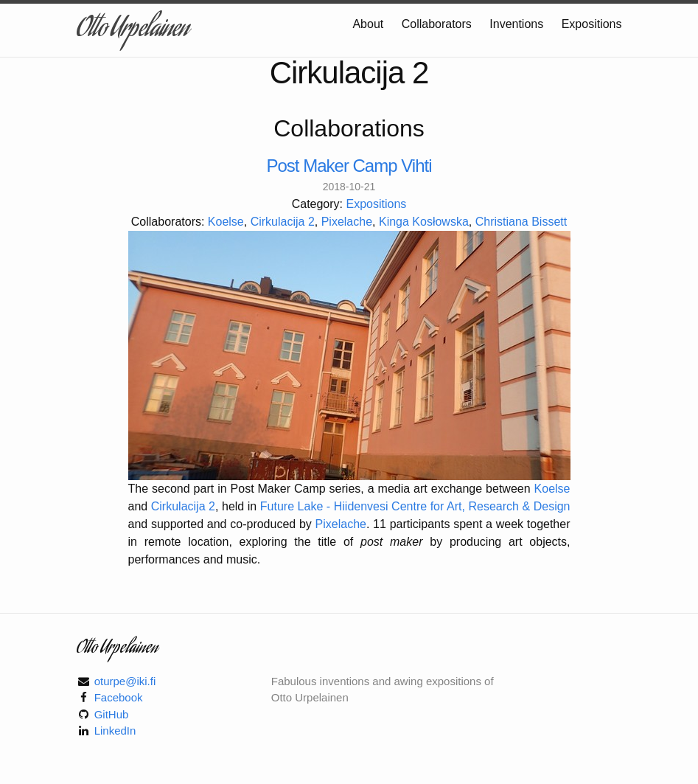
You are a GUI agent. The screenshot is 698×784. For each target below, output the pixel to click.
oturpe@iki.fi (125, 681)
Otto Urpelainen (132, 30)
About (369, 24)
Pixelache (347, 222)
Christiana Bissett (521, 222)
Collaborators (439, 24)
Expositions (592, 24)
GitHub (112, 714)
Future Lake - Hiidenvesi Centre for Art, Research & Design (415, 506)
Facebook (119, 697)
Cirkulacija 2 (283, 222)
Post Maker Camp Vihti (349, 166)
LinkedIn (115, 731)
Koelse (226, 222)
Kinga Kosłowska (424, 222)
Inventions (518, 24)
